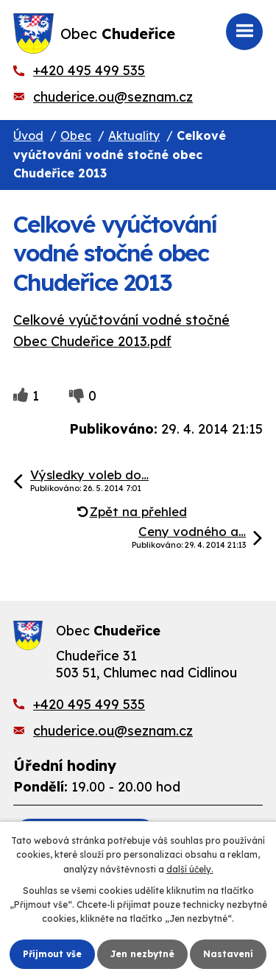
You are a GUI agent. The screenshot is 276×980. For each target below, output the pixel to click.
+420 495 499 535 (89, 70)
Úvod (28, 135)
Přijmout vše (52, 954)
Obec (76, 135)
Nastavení (228, 954)
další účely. (190, 869)
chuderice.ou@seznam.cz (113, 97)
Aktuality (134, 135)
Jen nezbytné (142, 954)
